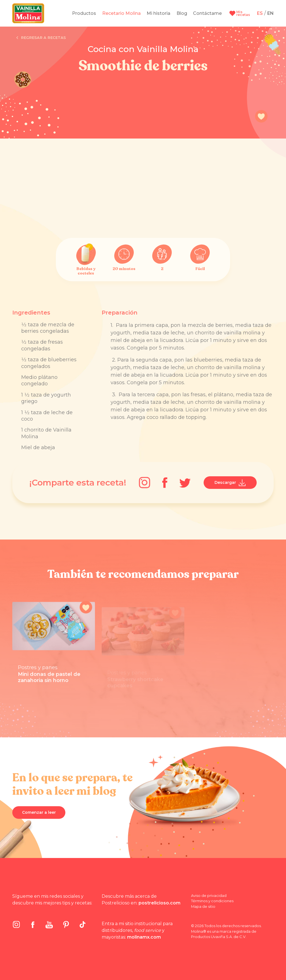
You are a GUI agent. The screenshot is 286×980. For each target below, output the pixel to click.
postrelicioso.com (159, 903)
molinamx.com (144, 937)
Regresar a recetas (41, 38)
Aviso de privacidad (209, 895)
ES (260, 13)
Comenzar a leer (39, 812)
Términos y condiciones (212, 901)
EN (270, 13)
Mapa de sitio (203, 906)
